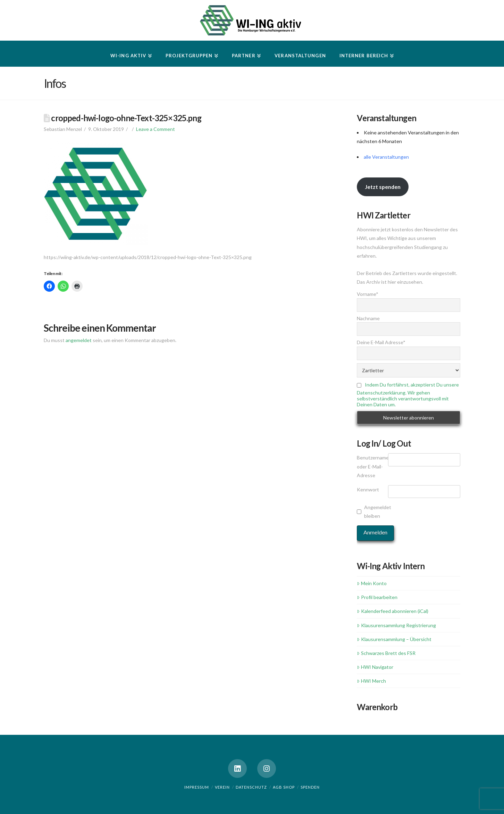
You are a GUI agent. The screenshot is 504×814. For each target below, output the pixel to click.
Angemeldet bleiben (378, 512)
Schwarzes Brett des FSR (386, 653)
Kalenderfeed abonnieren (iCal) (392, 611)
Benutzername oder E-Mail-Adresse (372, 466)
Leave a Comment (156, 129)
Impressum (197, 787)
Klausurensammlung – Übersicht (394, 639)
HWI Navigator (375, 667)
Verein (222, 787)
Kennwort (368, 489)
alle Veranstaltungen (386, 157)
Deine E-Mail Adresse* (381, 342)
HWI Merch (371, 681)
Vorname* (368, 294)
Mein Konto (372, 583)
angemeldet (79, 340)
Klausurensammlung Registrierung (396, 625)
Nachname (368, 318)
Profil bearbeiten (377, 597)
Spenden (310, 787)
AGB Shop (284, 787)
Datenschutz (251, 787)
